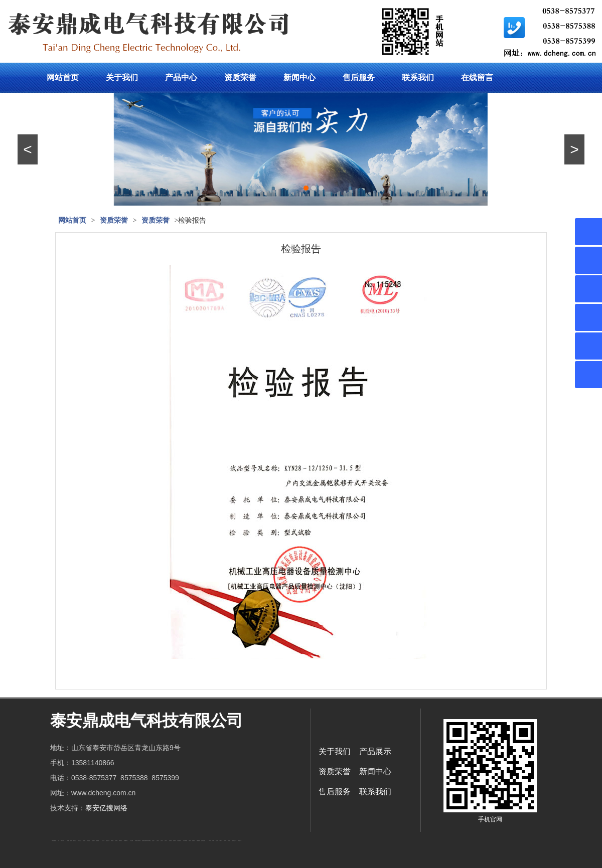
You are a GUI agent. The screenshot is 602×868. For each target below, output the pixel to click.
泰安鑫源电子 (93, 841)
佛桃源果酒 (98, 841)
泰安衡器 (116, 841)
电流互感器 (84, 841)
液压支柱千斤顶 (108, 841)
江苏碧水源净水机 (179, 841)
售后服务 (359, 77)
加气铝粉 (217, 841)
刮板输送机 (193, 841)
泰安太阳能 (132, 841)
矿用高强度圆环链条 (54, 841)
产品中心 (181, 77)
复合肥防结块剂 (146, 841)
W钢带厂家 (221, 841)
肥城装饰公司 (120, 841)
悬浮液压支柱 (88, 841)
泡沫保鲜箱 (170, 841)
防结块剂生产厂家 (234, 841)
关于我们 (122, 77)
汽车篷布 (210, 841)
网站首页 (63, 77)
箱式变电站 (229, 841)
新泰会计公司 (62, 841)
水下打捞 (103, 841)
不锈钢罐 (213, 841)
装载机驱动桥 (198, 841)
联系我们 (418, 77)
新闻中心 (299, 77)
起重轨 (71, 841)
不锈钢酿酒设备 (126, 841)
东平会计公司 (80, 841)
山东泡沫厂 (153, 841)
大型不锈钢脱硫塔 (185, 841)
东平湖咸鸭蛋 (149, 841)
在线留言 (477, 77)
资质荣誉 (240, 77)
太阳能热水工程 (137, 841)
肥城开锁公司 (75, 841)
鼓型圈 (68, 841)
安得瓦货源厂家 (240, 841)
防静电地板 (112, 841)
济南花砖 (190, 841)
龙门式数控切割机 (203, 841)
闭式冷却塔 (225, 841)
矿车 (59, 841)
